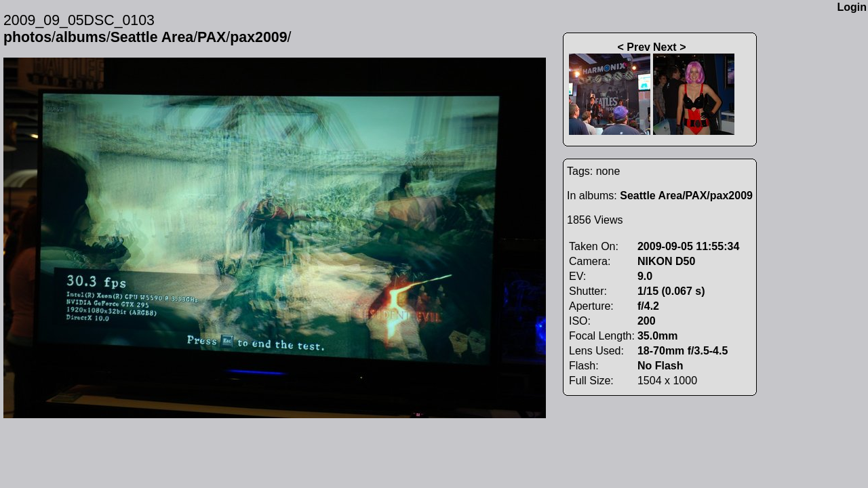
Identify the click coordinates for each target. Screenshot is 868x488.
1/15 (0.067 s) (671, 291)
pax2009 (258, 37)
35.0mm (658, 336)
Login (852, 7)
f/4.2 (648, 306)
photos (27, 37)
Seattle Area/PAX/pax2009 (686, 196)
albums (81, 37)
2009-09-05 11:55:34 (688, 246)
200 (647, 321)
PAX (212, 37)
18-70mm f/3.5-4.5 (683, 351)
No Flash (660, 366)
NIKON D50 (666, 261)
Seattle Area (152, 37)
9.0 (645, 276)
